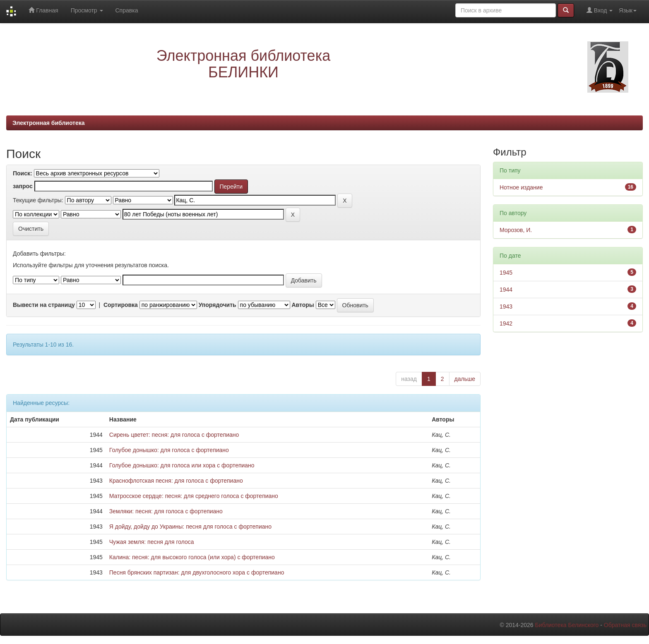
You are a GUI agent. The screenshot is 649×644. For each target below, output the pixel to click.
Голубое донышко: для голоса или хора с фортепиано (182, 465)
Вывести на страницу (44, 305)
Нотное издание (521, 187)
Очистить (31, 229)
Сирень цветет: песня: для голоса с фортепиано (174, 435)
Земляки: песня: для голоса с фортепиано (166, 511)
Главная (43, 10)
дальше (465, 379)
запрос (23, 186)
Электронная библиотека (49, 123)
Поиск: (23, 173)
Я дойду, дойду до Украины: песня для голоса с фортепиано (190, 527)
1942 (506, 323)
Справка (127, 10)
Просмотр (87, 10)
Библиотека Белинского (567, 625)
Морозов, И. (516, 230)
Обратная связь (625, 625)
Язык (628, 10)
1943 (506, 306)
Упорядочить (218, 305)
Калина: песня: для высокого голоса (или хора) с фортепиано (192, 557)
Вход (600, 10)
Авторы (303, 305)
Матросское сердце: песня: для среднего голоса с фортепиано (194, 496)
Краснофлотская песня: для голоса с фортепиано (176, 481)
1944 (506, 290)
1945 (506, 273)
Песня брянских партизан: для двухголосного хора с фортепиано (197, 572)
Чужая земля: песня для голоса (152, 542)
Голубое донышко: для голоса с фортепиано (169, 450)
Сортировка (121, 305)
